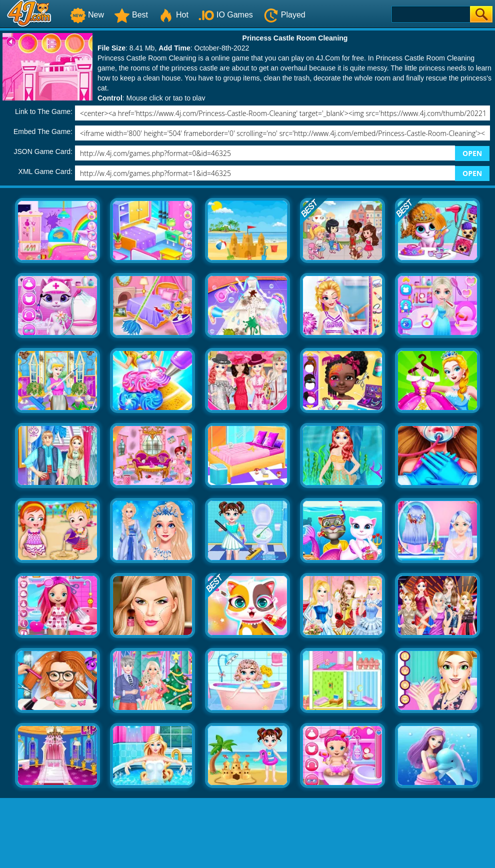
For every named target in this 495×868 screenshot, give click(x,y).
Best (131, 15)
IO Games (226, 15)
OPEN (472, 153)
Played (284, 15)
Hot (173, 15)
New (87, 15)
